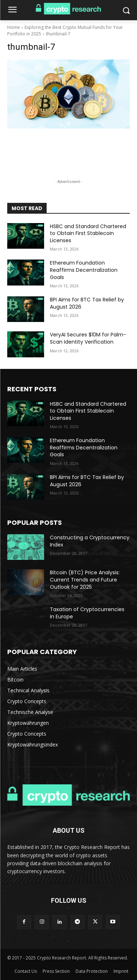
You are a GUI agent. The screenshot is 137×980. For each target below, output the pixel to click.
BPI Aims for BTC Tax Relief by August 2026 (87, 303)
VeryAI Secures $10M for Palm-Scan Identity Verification (88, 338)
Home (14, 27)
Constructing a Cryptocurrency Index (90, 541)
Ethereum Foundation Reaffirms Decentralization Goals (84, 270)
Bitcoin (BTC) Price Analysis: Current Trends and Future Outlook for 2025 (85, 580)
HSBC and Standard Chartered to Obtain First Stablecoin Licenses (88, 233)
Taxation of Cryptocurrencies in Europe (87, 613)
